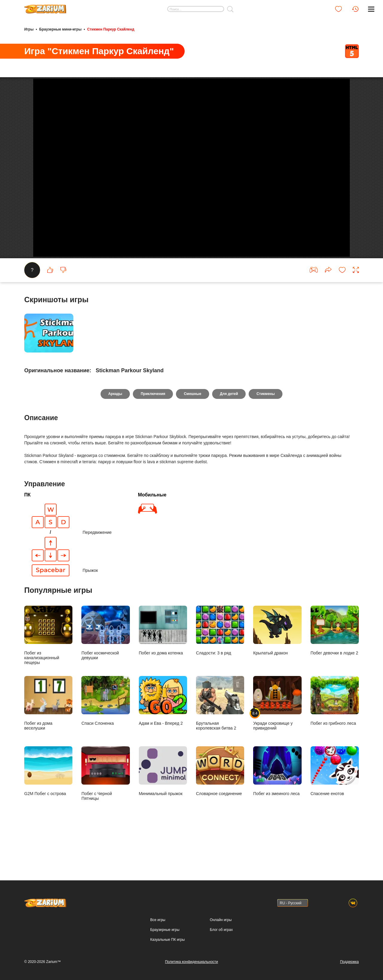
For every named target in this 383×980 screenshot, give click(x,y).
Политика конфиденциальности (191, 963)
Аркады (115, 429)
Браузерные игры (165, 931)
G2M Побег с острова (48, 807)
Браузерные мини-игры (60, 29)
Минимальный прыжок (163, 807)
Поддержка (349, 963)
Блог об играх (221, 931)
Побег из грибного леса (335, 736)
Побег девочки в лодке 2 (335, 666)
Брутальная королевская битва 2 (220, 739)
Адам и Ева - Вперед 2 (163, 736)
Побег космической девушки (105, 668)
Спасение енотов (335, 807)
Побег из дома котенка (163, 666)
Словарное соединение (220, 807)
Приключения (153, 429)
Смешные (192, 429)
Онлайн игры (221, 921)
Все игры (158, 921)
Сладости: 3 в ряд (220, 666)
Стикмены (266, 429)
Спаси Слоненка (105, 736)
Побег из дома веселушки (48, 739)
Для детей (229, 429)
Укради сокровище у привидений (277, 739)
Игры (29, 29)
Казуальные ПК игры (167, 941)
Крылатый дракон (277, 666)
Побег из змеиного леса (277, 807)
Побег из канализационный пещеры (48, 671)
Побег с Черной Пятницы (105, 809)
